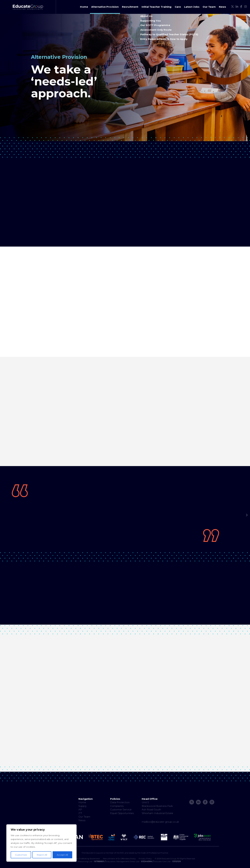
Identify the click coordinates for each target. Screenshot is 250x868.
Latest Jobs (192, 7)
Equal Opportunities (122, 813)
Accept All (62, 855)
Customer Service (121, 810)
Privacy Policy (145, 859)
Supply (83, 806)
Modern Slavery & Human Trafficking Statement (77, 859)
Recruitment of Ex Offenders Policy (119, 859)
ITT (80, 813)
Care (178, 7)
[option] (125, 513)
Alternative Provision (105, 7)
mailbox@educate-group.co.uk (160, 822)
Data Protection (120, 802)
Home (84, 7)
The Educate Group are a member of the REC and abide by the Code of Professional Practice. (125, 853)
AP (80, 810)
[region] (41, 843)
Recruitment (130, 7)
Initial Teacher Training (157, 7)
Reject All (42, 855)
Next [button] (247, 515)
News (223, 7)
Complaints (117, 806)
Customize (21, 855)
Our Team (209, 7)
